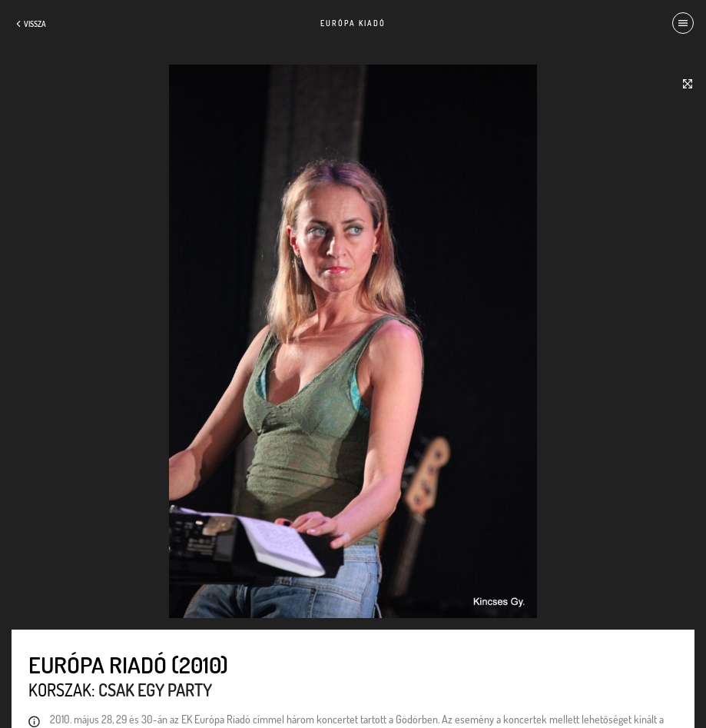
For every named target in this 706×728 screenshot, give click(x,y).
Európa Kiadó (353, 23)
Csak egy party (155, 690)
